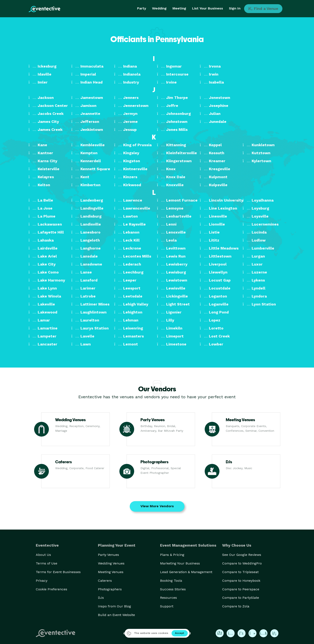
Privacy (42, 581)
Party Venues (108, 555)
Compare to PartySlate (241, 598)
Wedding (159, 8)
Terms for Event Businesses (58, 572)
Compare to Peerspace (241, 589)
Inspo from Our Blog (114, 606)
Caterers (105, 581)
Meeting (179, 8)
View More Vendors (157, 506)
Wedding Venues (111, 563)
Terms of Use (47, 563)
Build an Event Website (116, 615)
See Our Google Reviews (242, 555)
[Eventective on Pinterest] (242, 633)
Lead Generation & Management (186, 572)
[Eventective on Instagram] (231, 633)
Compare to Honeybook (241, 581)
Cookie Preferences (51, 589)
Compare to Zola (236, 606)
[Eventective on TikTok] (253, 633)
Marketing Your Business (180, 563)
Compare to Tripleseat (240, 572)
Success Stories (173, 589)
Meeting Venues (111, 572)
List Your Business (208, 8)
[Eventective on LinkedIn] (274, 633)
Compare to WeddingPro (242, 563)
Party (142, 8)
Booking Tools (171, 581)
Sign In (235, 8)
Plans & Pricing (172, 555)
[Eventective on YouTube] (263, 633)
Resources (168, 598)
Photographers (110, 589)
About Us (43, 555)
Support (167, 606)
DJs (101, 598)
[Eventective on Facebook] (220, 633)
